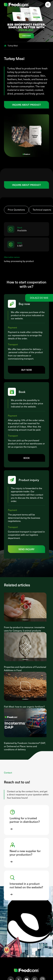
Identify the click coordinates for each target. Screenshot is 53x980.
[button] (26, 820)
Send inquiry (26, 549)
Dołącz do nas (39, 298)
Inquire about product (27, 105)
